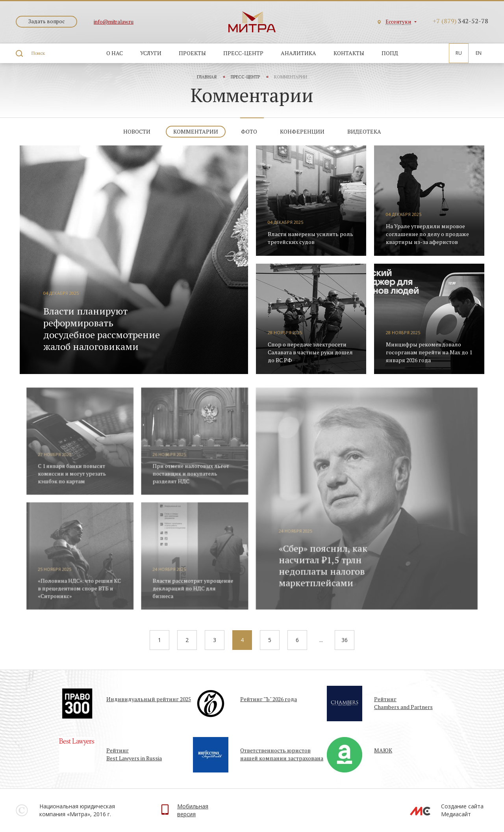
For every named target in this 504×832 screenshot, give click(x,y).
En (479, 53)
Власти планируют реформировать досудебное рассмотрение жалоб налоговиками (102, 329)
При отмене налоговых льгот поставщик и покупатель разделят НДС (194, 478)
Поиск (38, 53)
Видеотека (364, 131)
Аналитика (298, 53)
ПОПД (390, 53)
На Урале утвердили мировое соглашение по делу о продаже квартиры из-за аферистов (427, 234)
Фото (249, 131)
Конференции (302, 131)
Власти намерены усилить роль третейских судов (310, 238)
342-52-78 (460, 21)
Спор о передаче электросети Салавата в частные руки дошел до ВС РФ (310, 352)
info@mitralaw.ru (114, 22)
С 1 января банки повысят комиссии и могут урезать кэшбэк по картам (81, 478)
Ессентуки (398, 22)
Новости (137, 131)
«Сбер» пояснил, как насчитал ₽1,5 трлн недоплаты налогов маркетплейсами (319, 566)
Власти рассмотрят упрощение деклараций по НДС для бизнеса (196, 588)
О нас (115, 53)
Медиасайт (456, 814)
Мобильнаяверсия (193, 810)
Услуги (151, 53)
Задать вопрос (46, 21)
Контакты (349, 53)
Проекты (192, 53)
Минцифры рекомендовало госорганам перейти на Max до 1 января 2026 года (429, 352)
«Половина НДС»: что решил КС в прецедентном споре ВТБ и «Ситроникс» (88, 588)
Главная (207, 77)
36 (345, 640)
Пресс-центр (243, 53)
